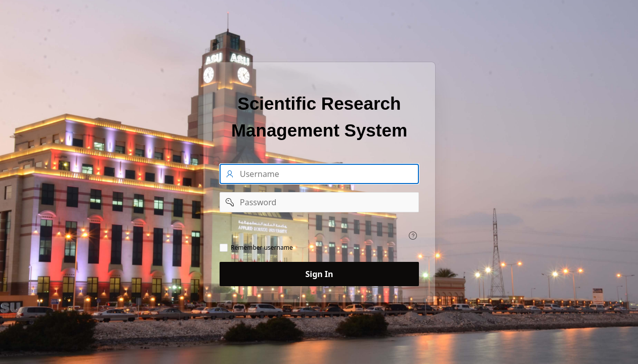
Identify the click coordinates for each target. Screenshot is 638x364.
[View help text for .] (413, 236)
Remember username (262, 248)
